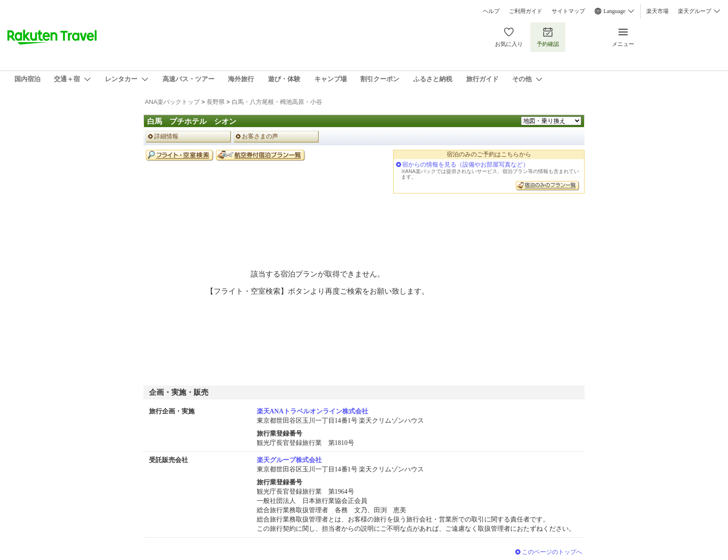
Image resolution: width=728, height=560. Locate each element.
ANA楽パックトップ (172, 102)
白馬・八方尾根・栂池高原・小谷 (277, 102)
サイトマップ (568, 11)
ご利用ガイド (526, 11)
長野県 (216, 102)
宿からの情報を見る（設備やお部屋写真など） (465, 164)
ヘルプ (491, 11)
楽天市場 (657, 11)
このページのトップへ (552, 552)
